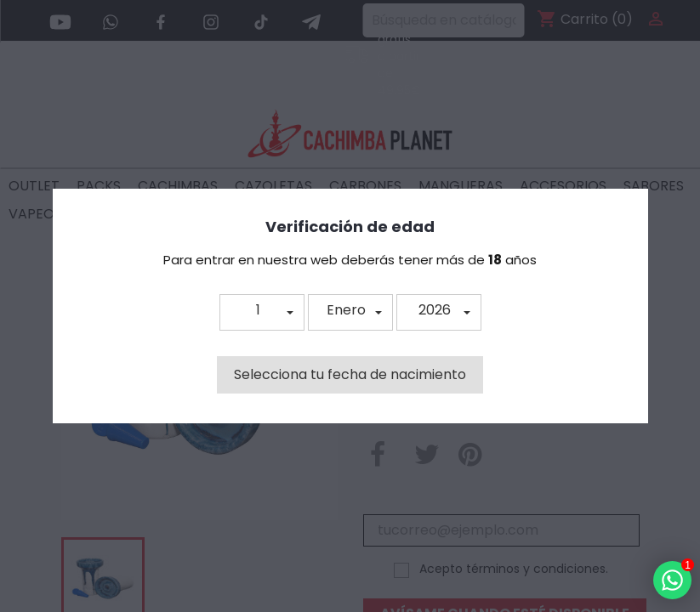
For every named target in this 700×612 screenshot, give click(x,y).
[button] (262, 312)
